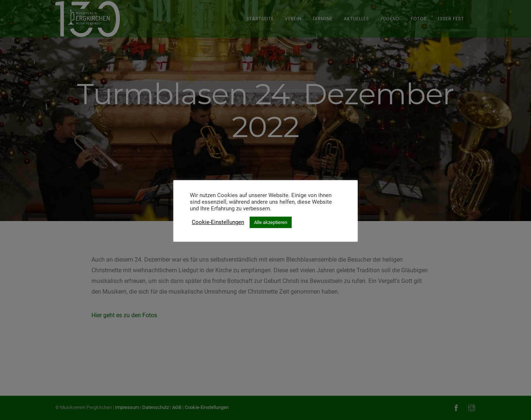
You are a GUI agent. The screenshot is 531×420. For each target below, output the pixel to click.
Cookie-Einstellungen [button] (218, 222)
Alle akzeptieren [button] (271, 222)
